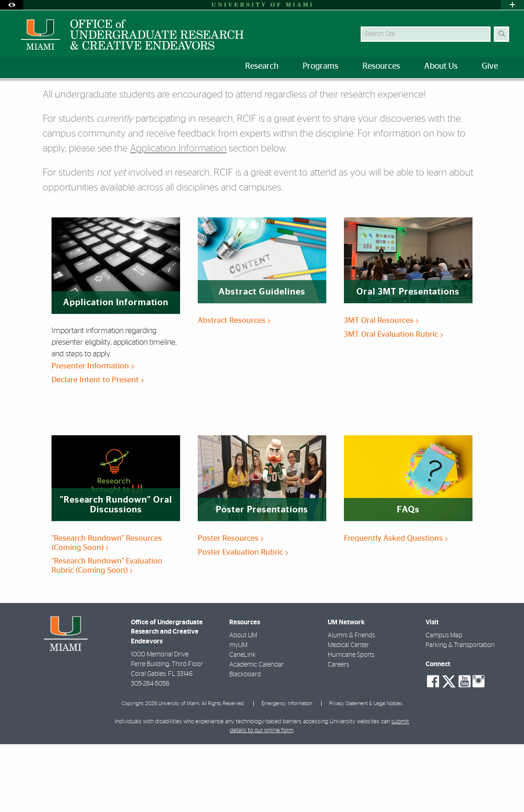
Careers (338, 733)
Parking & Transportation (460, 713)
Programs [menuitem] (320, 66)
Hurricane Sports (351, 723)
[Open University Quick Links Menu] (512, 5)
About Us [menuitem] (441, 66)
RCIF (47, 100)
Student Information (95, 100)
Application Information (178, 216)
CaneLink (243, 723)
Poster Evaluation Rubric (243, 620)
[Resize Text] (485, 94)
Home (19, 100)
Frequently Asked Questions (396, 606)
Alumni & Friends (351, 703)
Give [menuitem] (490, 66)
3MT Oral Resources (381, 388)
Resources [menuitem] (381, 66)
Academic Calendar (256, 733)
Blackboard (245, 742)
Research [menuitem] (262, 66)
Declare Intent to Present (97, 448)
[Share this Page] (506, 95)
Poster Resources (230, 606)
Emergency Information (287, 771)
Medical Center (348, 713)
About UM (243, 703)
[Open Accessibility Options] (12, 5)
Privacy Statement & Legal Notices (366, 771)
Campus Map (444, 703)
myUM (238, 713)
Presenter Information (93, 434)
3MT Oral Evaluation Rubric (393, 402)
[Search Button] (501, 34)
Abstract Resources (234, 388)
